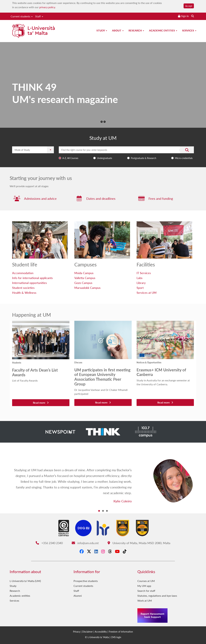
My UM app (144, 586)
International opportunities (29, 283)
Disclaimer (87, 632)
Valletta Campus (85, 278)
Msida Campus (84, 273)
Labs (140, 278)
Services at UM (147, 293)
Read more (41, 403)
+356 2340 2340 (49, 543)
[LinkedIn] (96, 551)
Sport (140, 288)
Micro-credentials (184, 158)
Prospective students (86, 581)
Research (136, 30)
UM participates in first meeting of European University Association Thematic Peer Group (102, 377)
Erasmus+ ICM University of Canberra (161, 372)
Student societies (23, 288)
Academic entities (163, 30)
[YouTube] (117, 551)
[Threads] (110, 551)
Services (189, 30)
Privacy (77, 632)
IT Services (144, 273)
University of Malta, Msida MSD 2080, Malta (139, 543)
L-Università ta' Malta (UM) (25, 581)
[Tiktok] (125, 551)
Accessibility (101, 632)
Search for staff (146, 591)
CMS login (116, 637)
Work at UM (145, 601)
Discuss (78, 362)
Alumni (78, 596)
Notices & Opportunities (149, 362)
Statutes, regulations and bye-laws (157, 596)
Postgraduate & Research (144, 158)
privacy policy (47, 7)
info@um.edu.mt (85, 543)
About (118, 30)
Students (17, 363)
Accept (189, 6)
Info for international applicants (32, 278)
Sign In (185, 16)
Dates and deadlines (101, 198)
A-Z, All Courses (70, 158)
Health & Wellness (24, 293)
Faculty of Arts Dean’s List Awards (35, 372)
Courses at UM (146, 581)
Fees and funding (161, 198)
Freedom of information (121, 632)
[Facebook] (82, 551)
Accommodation (23, 273)
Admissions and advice (40, 198)
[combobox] (126, 154)
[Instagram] (103, 551)
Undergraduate (104, 158)
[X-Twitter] (89, 551)
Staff (39, 16)
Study (102, 30)
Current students (22, 16)
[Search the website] (193, 16)
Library (141, 283)
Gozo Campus (83, 283)
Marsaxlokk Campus (87, 288)
